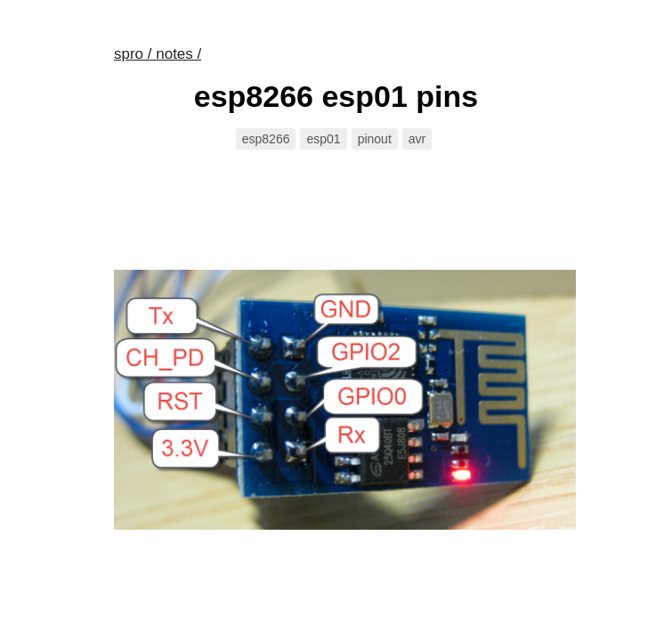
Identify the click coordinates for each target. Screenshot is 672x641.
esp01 (323, 139)
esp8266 (266, 139)
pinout (375, 139)
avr (417, 139)
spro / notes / (158, 54)
